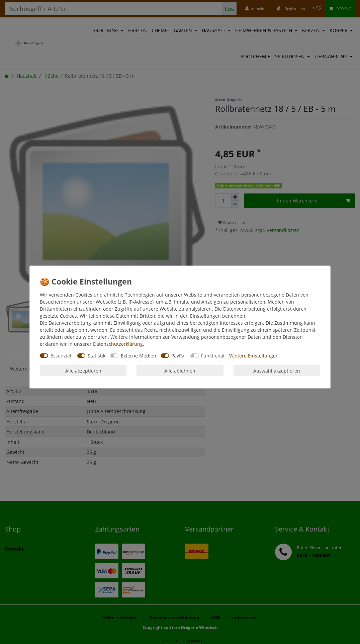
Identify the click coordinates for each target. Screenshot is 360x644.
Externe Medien (139, 356)
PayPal (178, 356)
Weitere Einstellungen (254, 356)
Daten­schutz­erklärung (118, 344)
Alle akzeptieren (83, 370)
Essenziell (62, 356)
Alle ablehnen (180, 370)
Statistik (97, 356)
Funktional (213, 356)
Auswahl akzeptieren (277, 370)
